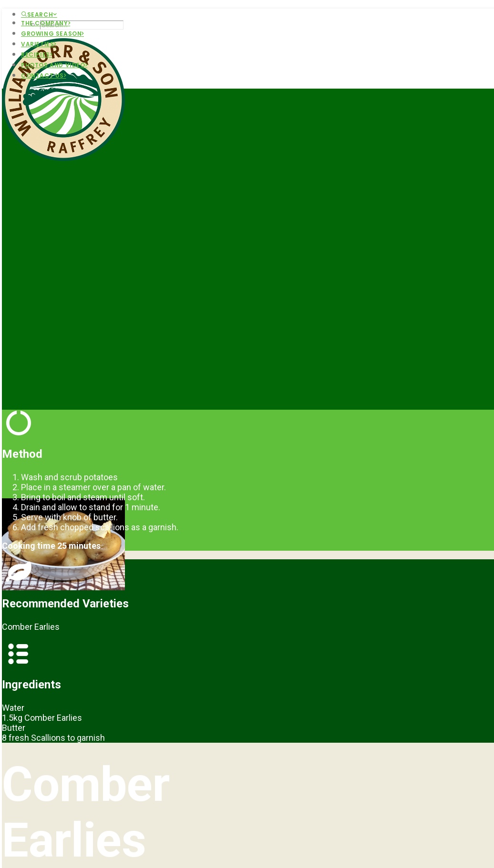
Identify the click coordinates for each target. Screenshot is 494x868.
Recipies (36, 55)
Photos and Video (54, 65)
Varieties (39, 44)
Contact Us (44, 76)
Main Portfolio (63, 738)
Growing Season (52, 34)
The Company (46, 23)
